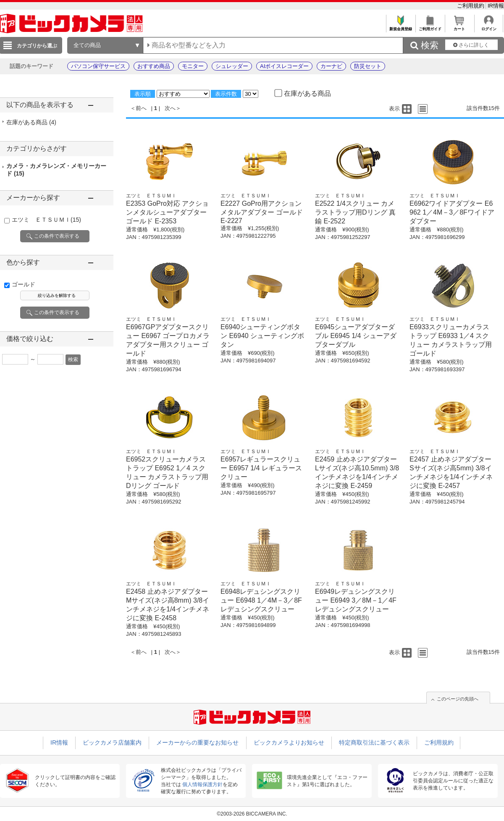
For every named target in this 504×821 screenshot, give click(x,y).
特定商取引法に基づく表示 (374, 742)
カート (459, 27)
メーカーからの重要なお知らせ (197, 742)
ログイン (489, 27)
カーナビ (331, 66)
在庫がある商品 (31, 122)
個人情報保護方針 (202, 784)
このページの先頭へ (458, 699)
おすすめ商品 (154, 66)
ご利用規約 (471, 6)
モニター (193, 66)
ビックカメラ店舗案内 (112, 742)
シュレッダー (232, 66)
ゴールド (24, 284)
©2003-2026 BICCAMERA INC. (252, 814)
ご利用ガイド (430, 27)
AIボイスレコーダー (284, 66)
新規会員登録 (400, 27)
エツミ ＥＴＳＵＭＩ (46, 220)
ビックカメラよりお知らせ (289, 742)
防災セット (368, 66)
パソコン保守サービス (98, 66)
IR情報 (496, 6)
